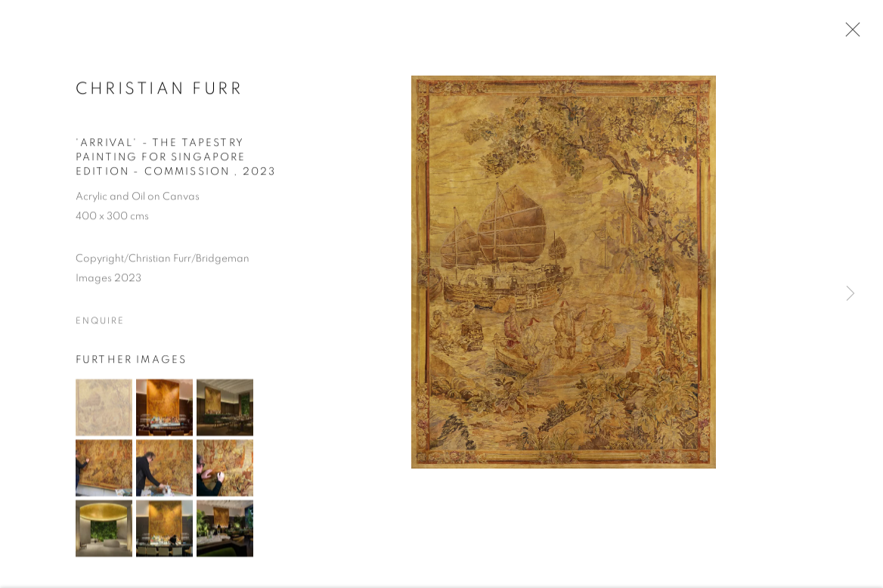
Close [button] (849, 34)
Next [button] (850, 294)
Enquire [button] (100, 323)
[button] (104, 409)
